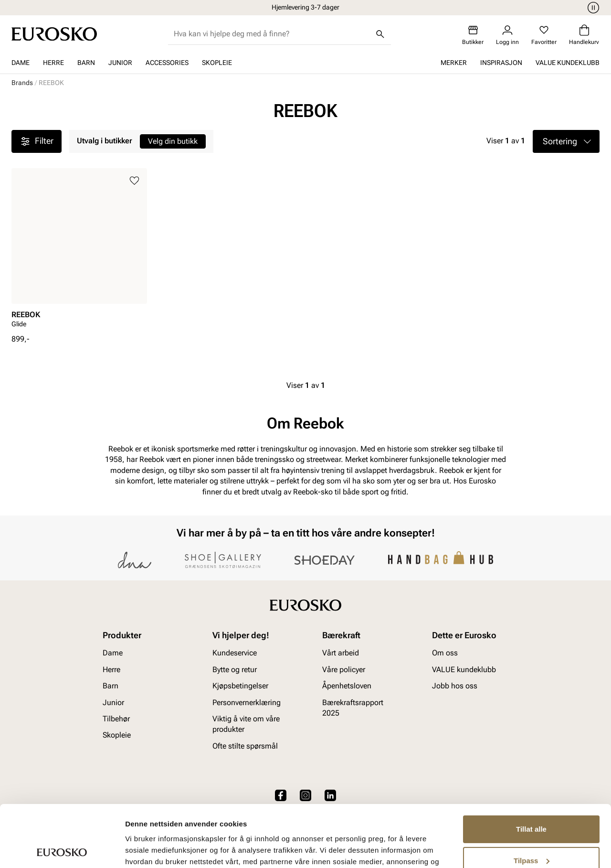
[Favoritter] (544, 35)
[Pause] (592, 8)
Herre (53, 63)
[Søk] (380, 34)
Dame (21, 63)
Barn (86, 63)
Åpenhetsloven (347, 686)
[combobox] (272, 34)
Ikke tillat (531, 830)
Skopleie (217, 63)
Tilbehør (116, 719)
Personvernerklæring (247, 702)
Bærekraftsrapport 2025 (353, 708)
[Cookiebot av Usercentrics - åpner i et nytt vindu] (62, 849)
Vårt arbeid (341, 653)
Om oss (445, 653)
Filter (37, 141)
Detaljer (138, 849)
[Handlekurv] (584, 35)
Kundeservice (235, 653)
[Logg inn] (507, 35)
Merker (454, 63)
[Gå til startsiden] (54, 34)
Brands (22, 83)
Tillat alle (531, 767)
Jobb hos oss (455, 686)
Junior (120, 63)
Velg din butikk (173, 141)
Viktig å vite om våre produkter (246, 724)
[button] (566, 141)
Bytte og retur (235, 670)
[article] (79, 251)
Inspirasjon (501, 63)
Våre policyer (344, 670)
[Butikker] (473, 35)
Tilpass (532, 798)
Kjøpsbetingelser (240, 686)
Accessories (167, 63)
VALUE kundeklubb (568, 63)
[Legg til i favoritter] (134, 181)
